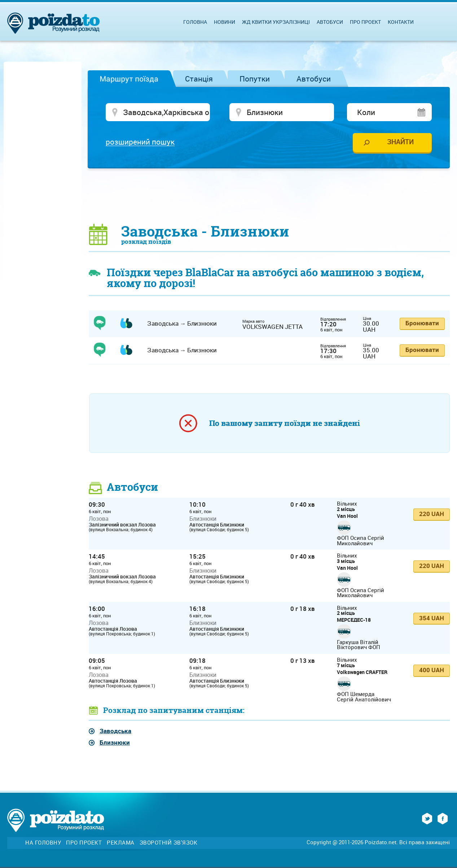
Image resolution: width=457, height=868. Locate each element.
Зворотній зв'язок (169, 843)
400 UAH (432, 670)
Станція (199, 79)
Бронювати (422, 323)
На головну (43, 843)
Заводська (115, 731)
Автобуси (314, 79)
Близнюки (115, 742)
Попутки (255, 79)
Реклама (121, 843)
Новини (225, 22)
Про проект (365, 22)
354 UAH (432, 618)
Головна (195, 22)
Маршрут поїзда (129, 79)
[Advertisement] (269, 195)
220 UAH (432, 514)
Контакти (401, 22)
